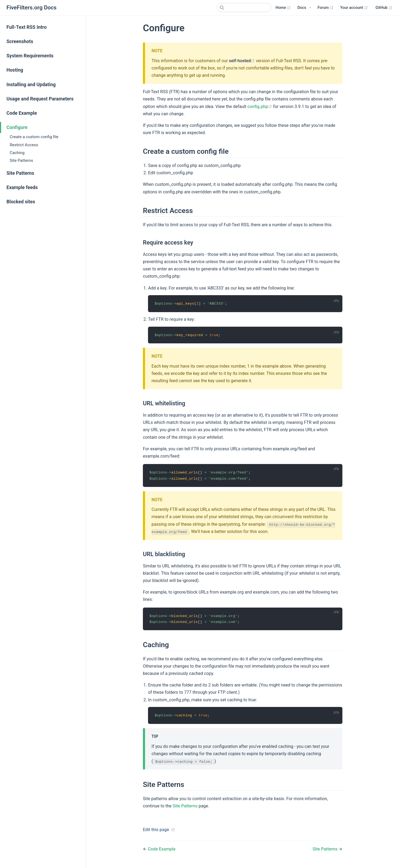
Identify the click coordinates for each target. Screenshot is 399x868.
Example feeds (22, 187)
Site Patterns (21, 161)
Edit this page (156, 831)
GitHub (384, 8)
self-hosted (242, 61)
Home (283, 8)
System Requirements (30, 56)
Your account (354, 8)
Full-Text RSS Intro (27, 27)
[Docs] (304, 8)
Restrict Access (24, 145)
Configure (17, 127)
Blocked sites (21, 202)
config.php (260, 107)
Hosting (15, 70)
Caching (17, 153)
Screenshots (20, 41)
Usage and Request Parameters (40, 99)
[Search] (244, 8)
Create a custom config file (34, 137)
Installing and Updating (31, 85)
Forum (326, 8)
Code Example (22, 113)
